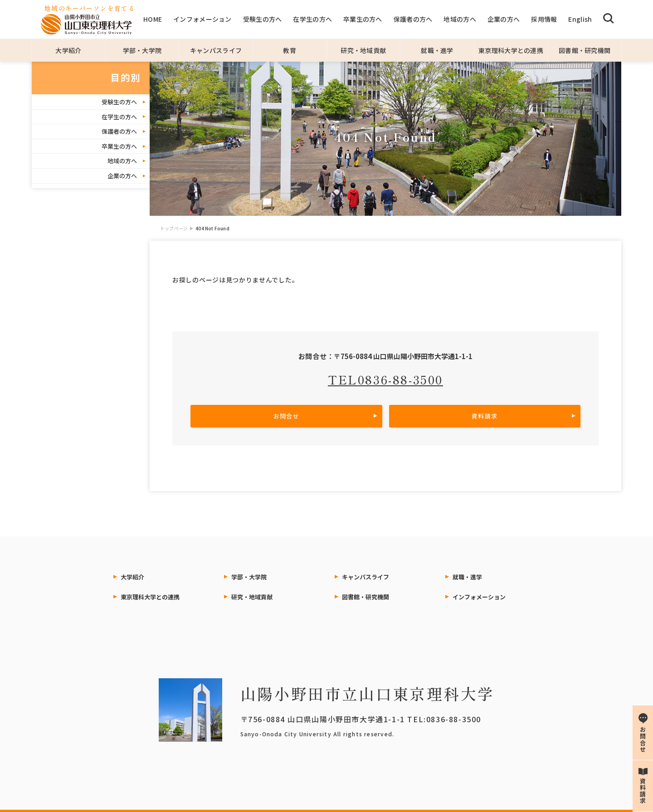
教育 (290, 50)
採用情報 (544, 19)
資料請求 (485, 416)
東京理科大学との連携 (511, 50)
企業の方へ (504, 19)
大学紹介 (68, 50)
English (580, 19)
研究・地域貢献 (363, 50)
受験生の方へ (263, 19)
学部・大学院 (142, 50)
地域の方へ (460, 19)
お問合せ (286, 416)
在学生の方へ (312, 19)
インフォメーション (202, 19)
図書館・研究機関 (585, 50)
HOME (153, 19)
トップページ (174, 228)
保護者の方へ (413, 19)
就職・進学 (437, 50)
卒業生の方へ (363, 19)
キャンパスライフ (216, 50)
